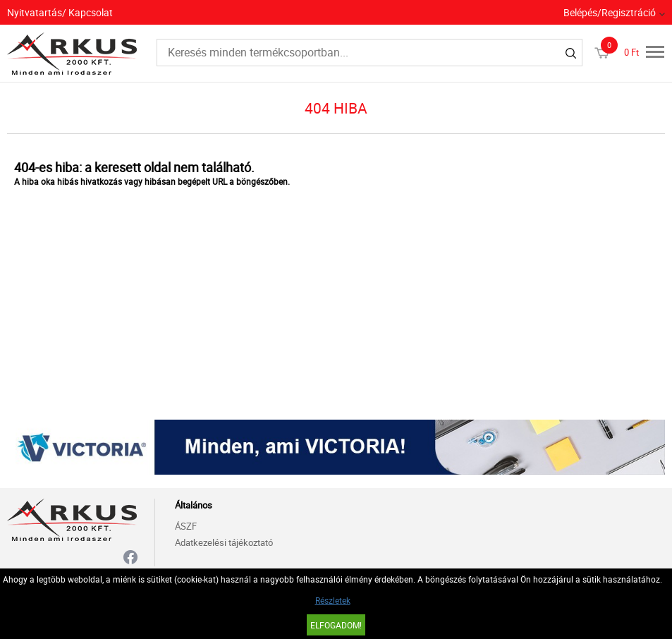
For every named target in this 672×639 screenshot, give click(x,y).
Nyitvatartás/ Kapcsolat (60, 12)
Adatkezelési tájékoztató (224, 542)
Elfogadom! (336, 625)
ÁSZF (186, 526)
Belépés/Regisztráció (610, 12)
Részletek (333, 600)
